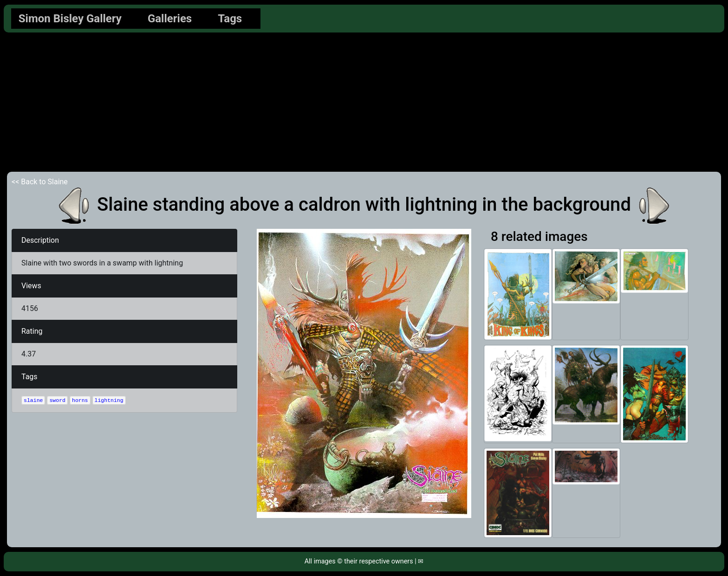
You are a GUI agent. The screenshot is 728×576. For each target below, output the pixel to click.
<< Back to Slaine (40, 182)
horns (80, 400)
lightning (109, 400)
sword (57, 400)
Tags (230, 19)
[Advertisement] (364, 102)
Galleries (170, 19)
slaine (33, 400)
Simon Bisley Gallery (70, 19)
